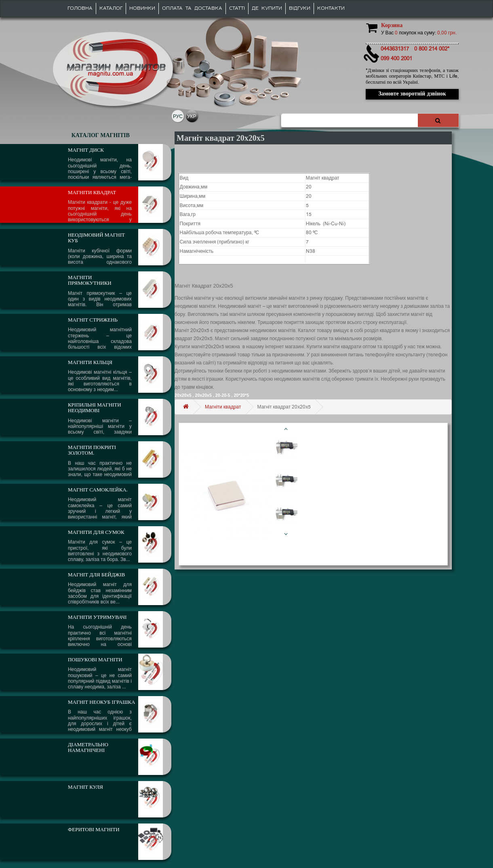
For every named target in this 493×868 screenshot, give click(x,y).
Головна (80, 8)
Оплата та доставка (192, 8)
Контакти (331, 8)
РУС (178, 116)
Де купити (267, 8)
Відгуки (300, 8)
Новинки (142, 8)
